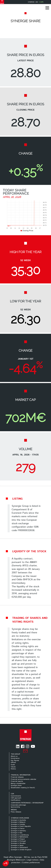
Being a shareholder (18, 783)
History (13, 769)
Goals (13, 765)
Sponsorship (15, 807)
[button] (47, 8)
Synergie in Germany (18, 831)
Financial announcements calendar (23, 779)
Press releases (16, 812)
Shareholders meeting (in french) (23, 788)
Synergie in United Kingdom (21, 850)
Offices (13, 762)
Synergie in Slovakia (18, 843)
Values (13, 767)
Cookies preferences (31, 863)
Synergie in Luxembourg (20, 835)
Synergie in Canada (18, 824)
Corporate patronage (18, 805)
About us (14, 756)
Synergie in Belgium (18, 822)
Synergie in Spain (17, 845)
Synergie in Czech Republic (21, 826)
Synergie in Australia (18, 820)
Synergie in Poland (18, 839)
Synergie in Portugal (18, 841)
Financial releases (17, 777)
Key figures (15, 760)
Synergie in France (18, 829)
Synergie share (16, 786)
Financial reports (17, 781)
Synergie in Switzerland (19, 847)
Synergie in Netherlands (19, 837)
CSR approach (16, 798)
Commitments (16, 796)
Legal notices (33, 860)
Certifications (16, 800)
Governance (15, 758)
